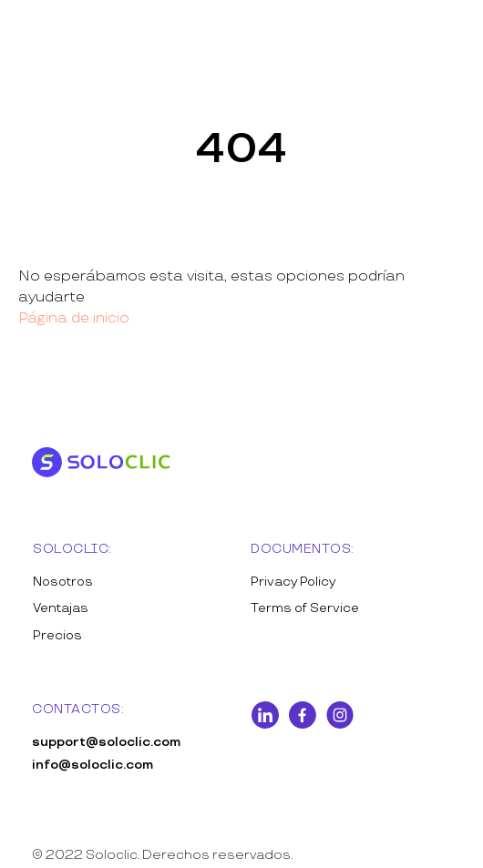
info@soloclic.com (92, 765)
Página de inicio (74, 318)
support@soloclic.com (106, 742)
